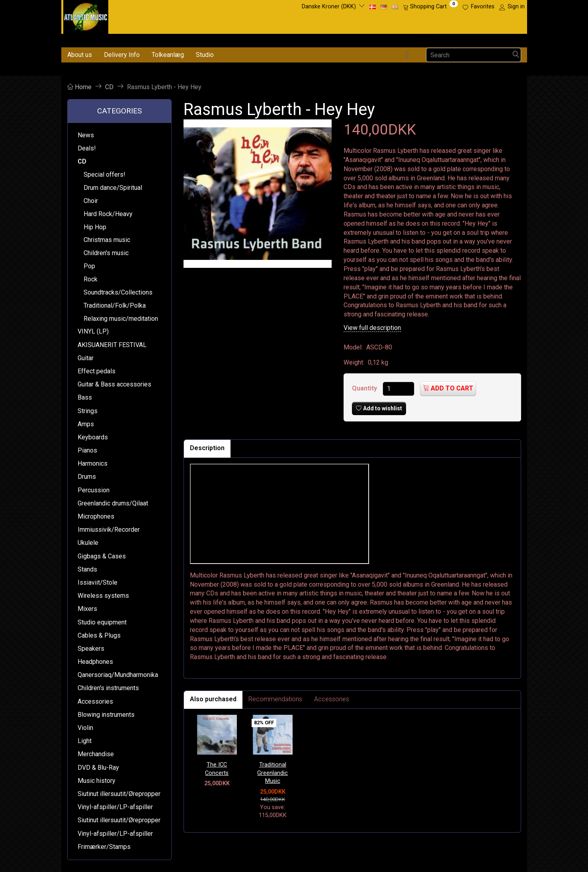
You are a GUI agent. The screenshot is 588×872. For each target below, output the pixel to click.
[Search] (516, 55)
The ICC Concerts (217, 769)
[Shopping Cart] (430, 7)
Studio (205, 55)
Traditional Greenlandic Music (273, 773)
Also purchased (213, 699)
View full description (372, 328)
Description (207, 448)
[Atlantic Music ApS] (86, 15)
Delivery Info (122, 55)
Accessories (332, 699)
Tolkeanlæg (168, 55)
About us (80, 55)
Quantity (365, 388)
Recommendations (275, 699)
